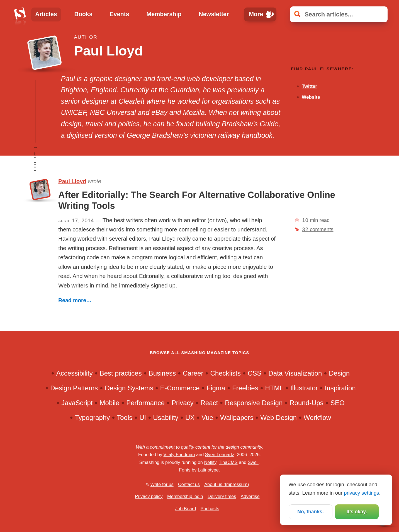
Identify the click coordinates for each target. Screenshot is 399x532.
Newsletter (214, 14)
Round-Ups (306, 403)
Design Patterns (74, 388)
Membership (164, 14)
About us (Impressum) (227, 484)
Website (311, 97)
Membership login (185, 496)
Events (120, 14)
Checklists (225, 373)
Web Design (278, 418)
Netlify (210, 462)
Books (83, 14)
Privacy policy (149, 496)
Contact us (189, 484)
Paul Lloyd (72, 181)
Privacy (183, 403)
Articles (46, 14)
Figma (216, 388)
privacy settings (361, 492)
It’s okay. (357, 512)
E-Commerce (180, 388)
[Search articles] (339, 14)
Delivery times (222, 496)
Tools (125, 418)
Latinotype (208, 470)
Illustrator (304, 388)
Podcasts (210, 509)
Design (339, 373)
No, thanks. (311, 512)
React (209, 403)
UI (143, 418)
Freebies (245, 388)
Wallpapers (237, 418)
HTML (274, 388)
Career (193, 373)
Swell (253, 462)
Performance (145, 403)
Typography (93, 418)
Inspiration (340, 388)
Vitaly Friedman (179, 454)
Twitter (309, 86)
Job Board (186, 509)
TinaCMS (228, 462)
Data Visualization (295, 373)
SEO (338, 403)
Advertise (250, 496)
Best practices (121, 373)
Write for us (162, 484)
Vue (207, 418)
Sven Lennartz (220, 454)
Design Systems (129, 388)
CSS (255, 373)
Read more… (75, 300)
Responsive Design (254, 403)
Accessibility (75, 373)
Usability (166, 418)
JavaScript (77, 403)
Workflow (317, 418)
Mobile (109, 403)
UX (190, 418)
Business (162, 373)
